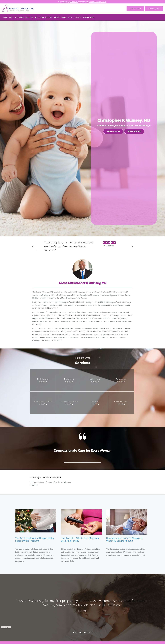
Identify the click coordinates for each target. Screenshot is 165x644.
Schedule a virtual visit (98, 2)
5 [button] (84, 632)
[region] (82, 605)
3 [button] (79, 632)
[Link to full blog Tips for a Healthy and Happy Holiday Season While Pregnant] (36, 527)
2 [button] (76, 632)
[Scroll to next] (132, 247)
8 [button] (91, 632)
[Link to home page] (14, 9)
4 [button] (81, 632)
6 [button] (86, 632)
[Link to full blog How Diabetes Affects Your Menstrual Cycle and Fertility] (81, 527)
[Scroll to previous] (33, 247)
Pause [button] (37, 250)
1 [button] (74, 632)
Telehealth (74, 2)
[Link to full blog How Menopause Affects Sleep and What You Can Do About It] (127, 527)
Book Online (134, 131)
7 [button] (89, 632)
